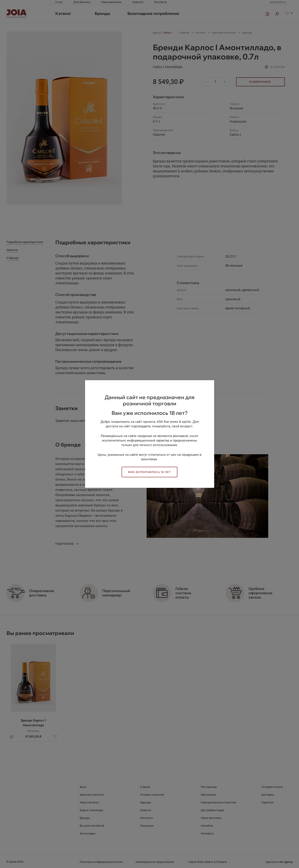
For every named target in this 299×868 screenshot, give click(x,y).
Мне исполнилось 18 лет (149, 472)
